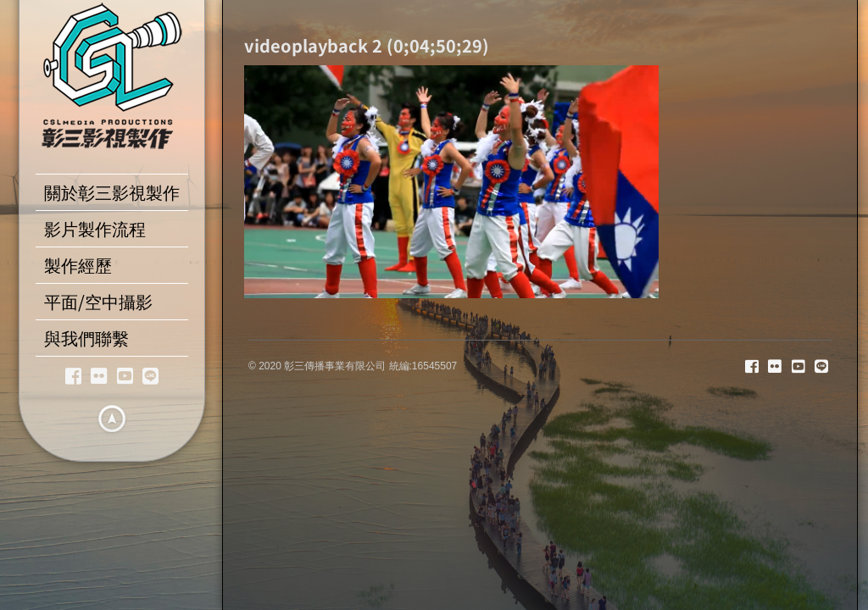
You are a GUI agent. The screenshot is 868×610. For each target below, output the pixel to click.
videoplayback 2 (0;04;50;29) (367, 45)
